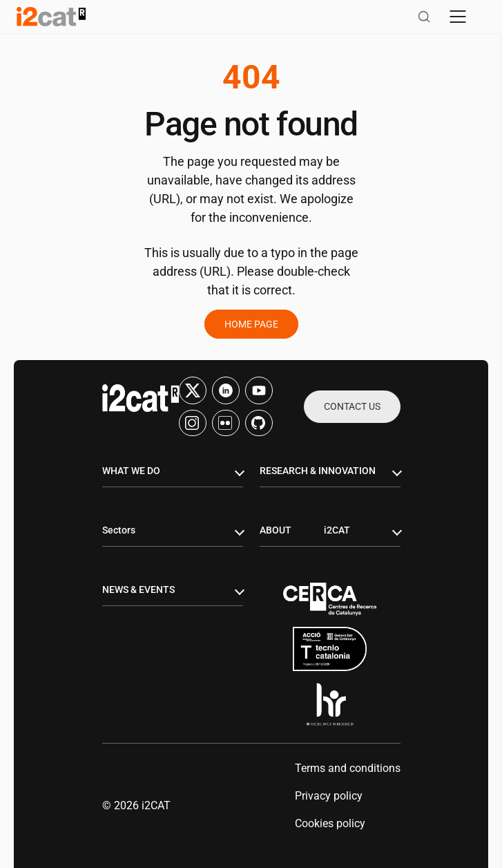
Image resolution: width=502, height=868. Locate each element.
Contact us (352, 406)
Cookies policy (330, 823)
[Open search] (424, 17)
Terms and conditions (348, 768)
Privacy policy (329, 796)
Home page (251, 324)
